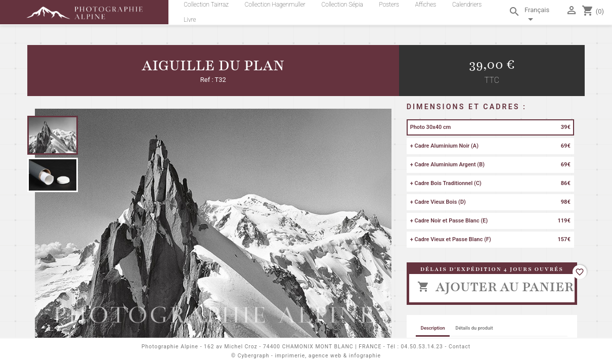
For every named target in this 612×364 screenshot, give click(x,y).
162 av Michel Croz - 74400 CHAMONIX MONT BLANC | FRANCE (293, 347)
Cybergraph (254, 356)
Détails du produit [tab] (474, 328)
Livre (190, 20)
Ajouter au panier (495, 287)
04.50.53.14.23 (422, 347)
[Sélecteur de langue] (543, 16)
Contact (460, 347)
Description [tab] (433, 328)
